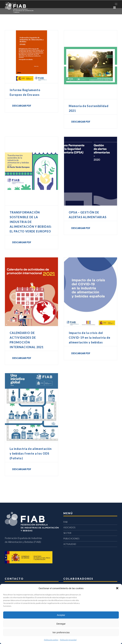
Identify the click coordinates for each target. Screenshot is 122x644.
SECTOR (67, 533)
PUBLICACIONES (71, 539)
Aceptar (61, 615)
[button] (117, 588)
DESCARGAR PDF (22, 106)
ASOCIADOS (69, 527)
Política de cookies (51, 640)
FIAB (65, 522)
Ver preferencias (61, 632)
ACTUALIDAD (70, 544)
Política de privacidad (68, 640)
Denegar (61, 624)
